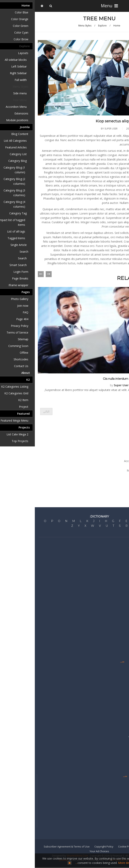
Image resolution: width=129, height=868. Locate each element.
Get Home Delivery (116, 794)
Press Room (120, 571)
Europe (123, 622)
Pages (114, 480)
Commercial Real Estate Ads (110, 737)
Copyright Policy (69, 846)
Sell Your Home (118, 754)
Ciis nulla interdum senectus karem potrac (97, 379)
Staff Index (120, 788)
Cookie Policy (91, 846)
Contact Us (121, 782)
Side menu (103, 451)
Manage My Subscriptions (111, 800)
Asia (124, 634)
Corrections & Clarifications (111, 565)
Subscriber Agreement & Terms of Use (32, 846)
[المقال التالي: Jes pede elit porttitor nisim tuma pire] (11, 412)
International (119, 651)
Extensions (107, 466)
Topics (123, 696)
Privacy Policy (112, 846)
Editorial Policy (118, 559)
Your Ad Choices (64, 851)
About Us (122, 553)
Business (121, 588)
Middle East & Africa (115, 645)
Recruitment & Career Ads (112, 759)
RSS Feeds (121, 691)
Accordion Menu (100, 461)
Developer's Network (114, 576)
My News (122, 679)
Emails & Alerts (118, 668)
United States (119, 611)
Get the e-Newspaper (114, 817)
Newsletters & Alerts (115, 805)
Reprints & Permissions (113, 822)
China (124, 628)
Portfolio (122, 685)
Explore (68, 26)
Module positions (103, 470)
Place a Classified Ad (115, 742)
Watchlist (122, 708)
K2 (116, 489)
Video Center (119, 702)
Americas (121, 639)
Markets (122, 582)
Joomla (114, 475)
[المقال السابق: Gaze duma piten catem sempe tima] (119, 412)
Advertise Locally (117, 731)
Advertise (121, 725)
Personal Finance (117, 593)
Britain (123, 616)
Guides (123, 674)
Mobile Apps (120, 811)
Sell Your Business (116, 748)
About (114, 485)
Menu (74, 6)
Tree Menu (103, 456)
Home (82, 26)
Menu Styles (50, 26)
